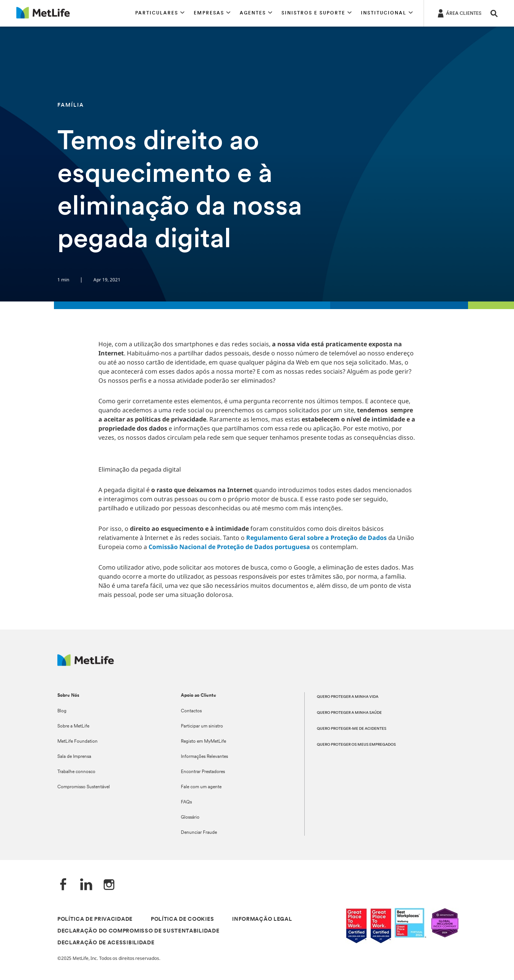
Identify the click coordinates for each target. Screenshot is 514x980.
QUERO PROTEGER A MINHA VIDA (348, 697)
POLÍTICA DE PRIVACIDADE (95, 919)
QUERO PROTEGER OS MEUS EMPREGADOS (356, 745)
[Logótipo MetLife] (86, 664)
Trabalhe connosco (76, 772)
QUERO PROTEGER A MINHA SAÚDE (349, 713)
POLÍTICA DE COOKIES (182, 919)
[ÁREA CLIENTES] (459, 13)
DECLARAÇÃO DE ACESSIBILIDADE (106, 943)
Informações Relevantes (204, 757)
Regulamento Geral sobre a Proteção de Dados (316, 538)
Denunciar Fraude (199, 833)
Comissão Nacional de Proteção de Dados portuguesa (229, 547)
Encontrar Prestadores (203, 772)
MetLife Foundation (77, 742)
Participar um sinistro (202, 726)
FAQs (186, 802)
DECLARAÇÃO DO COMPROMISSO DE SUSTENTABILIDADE (138, 931)
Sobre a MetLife (73, 726)
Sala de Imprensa (74, 757)
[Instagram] (109, 885)
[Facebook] (63, 885)
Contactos (191, 711)
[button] (160, 13)
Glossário (190, 817)
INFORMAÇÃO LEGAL (262, 919)
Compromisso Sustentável (84, 787)
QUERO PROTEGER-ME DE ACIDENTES (352, 729)
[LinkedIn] (86, 885)
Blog (62, 711)
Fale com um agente (201, 787)
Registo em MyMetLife (203, 742)
